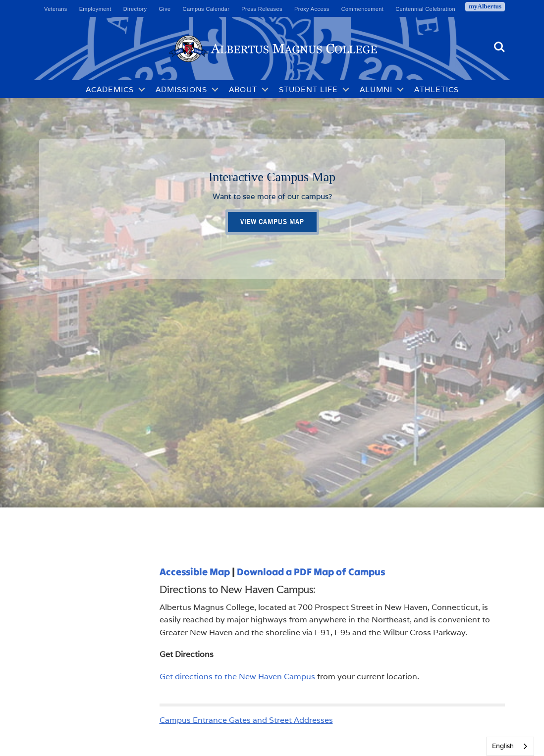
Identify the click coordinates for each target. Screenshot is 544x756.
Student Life (308, 89)
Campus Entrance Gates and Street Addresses (246, 720)
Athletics (436, 89)
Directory (135, 9)
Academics (110, 89)
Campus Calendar (206, 9)
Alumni (376, 89)
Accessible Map (195, 572)
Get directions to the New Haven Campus (237, 677)
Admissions (181, 89)
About (243, 89)
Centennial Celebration (425, 9)
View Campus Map (272, 222)
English (503, 746)
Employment (95, 9)
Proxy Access (312, 9)
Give (164, 9)
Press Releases (262, 9)
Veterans (56, 9)
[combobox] (510, 746)
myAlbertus (485, 6)
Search (499, 47)
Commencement (363, 9)
